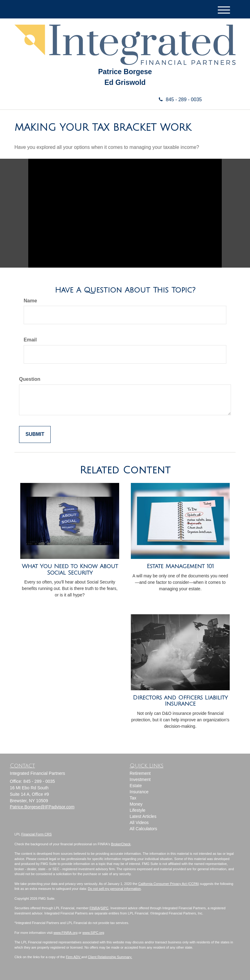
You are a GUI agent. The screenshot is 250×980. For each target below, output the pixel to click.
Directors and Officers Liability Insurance (180, 701)
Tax (133, 798)
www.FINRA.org (65, 933)
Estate (136, 786)
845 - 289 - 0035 (178, 100)
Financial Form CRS (36, 834)
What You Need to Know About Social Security (70, 570)
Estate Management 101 (180, 566)
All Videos (139, 823)
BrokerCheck (121, 844)
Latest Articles (143, 816)
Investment (140, 779)
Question (30, 379)
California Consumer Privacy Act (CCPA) (169, 884)
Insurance (139, 792)
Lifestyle (137, 810)
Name (30, 301)
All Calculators (143, 829)
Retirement (140, 773)
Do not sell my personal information (114, 889)
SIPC (105, 908)
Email (30, 340)
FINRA (95, 908)
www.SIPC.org (93, 933)
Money (136, 804)
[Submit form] (35, 434)
